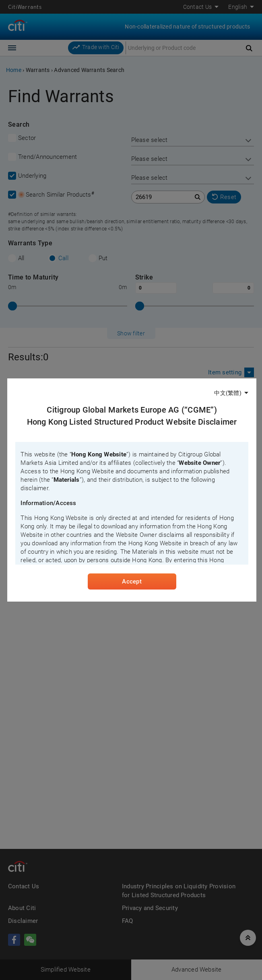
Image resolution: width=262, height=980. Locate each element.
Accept (132, 582)
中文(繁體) (228, 392)
